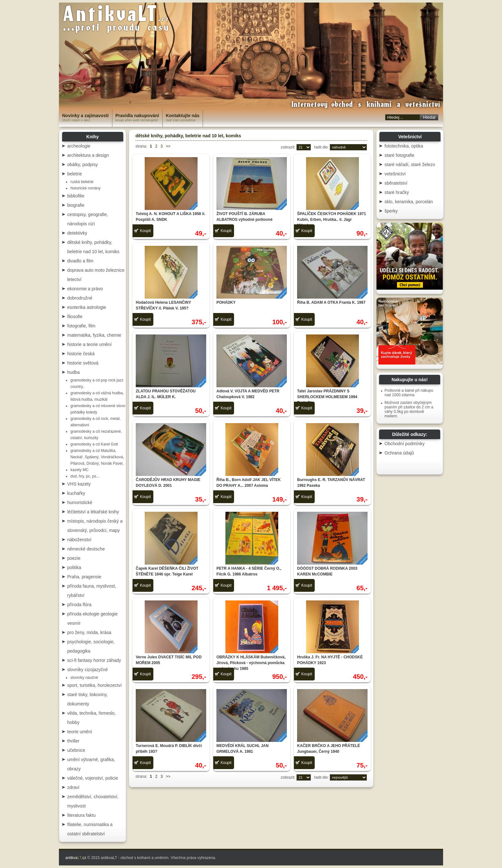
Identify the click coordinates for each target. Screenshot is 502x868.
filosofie (75, 317)
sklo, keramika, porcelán (409, 202)
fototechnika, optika (404, 146)
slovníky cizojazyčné (88, 670)
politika (74, 567)
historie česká (81, 354)
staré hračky (397, 192)
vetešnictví (395, 174)
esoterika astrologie (87, 307)
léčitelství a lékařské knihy (93, 512)
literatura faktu (81, 815)
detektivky (77, 233)
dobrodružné (80, 298)
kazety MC (80, 470)
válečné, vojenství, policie (93, 778)
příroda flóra (79, 605)
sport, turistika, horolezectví (94, 685)
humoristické (80, 502)
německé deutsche (86, 549)
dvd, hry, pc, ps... (85, 476)
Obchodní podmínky (405, 444)
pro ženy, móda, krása (89, 632)
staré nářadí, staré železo (410, 165)
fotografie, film (81, 326)
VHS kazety (79, 484)
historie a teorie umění (89, 344)
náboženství (79, 540)
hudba (73, 372)
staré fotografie (399, 155)
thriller (73, 741)
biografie (76, 205)
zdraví (73, 787)
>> (168, 146)
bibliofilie (76, 196)
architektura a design (88, 155)
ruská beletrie (82, 182)
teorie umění (80, 732)
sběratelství (396, 183)
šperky (391, 211)
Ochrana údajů (399, 453)
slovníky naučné (84, 678)
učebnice (76, 750)
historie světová (83, 363)
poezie (74, 558)
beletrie (75, 174)
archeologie (79, 146)
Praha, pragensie (84, 577)
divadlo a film (80, 261)
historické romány (85, 188)
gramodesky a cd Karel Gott (94, 444)
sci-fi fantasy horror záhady (94, 660)
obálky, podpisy (82, 165)
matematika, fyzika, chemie (94, 335)
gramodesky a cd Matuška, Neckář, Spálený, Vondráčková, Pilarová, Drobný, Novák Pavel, (97, 457)
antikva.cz (76, 858)
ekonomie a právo (85, 289)
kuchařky (76, 493)
